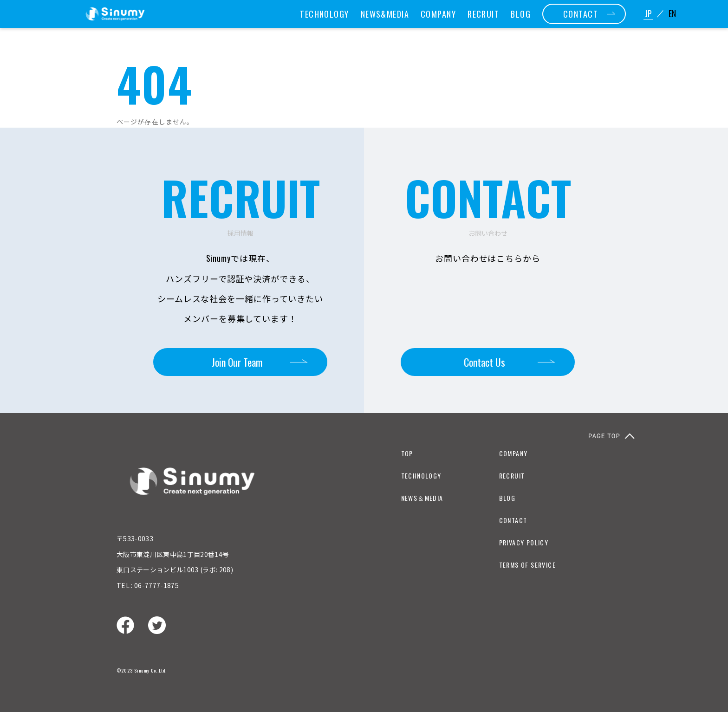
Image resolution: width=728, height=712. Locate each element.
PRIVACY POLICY (524, 542)
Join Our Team (237, 362)
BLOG (521, 14)
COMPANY (438, 14)
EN (672, 14)
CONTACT (581, 14)
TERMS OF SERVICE (527, 565)
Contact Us (484, 362)
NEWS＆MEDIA (422, 498)
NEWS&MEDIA (385, 14)
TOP (407, 453)
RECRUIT (483, 14)
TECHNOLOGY (324, 14)
